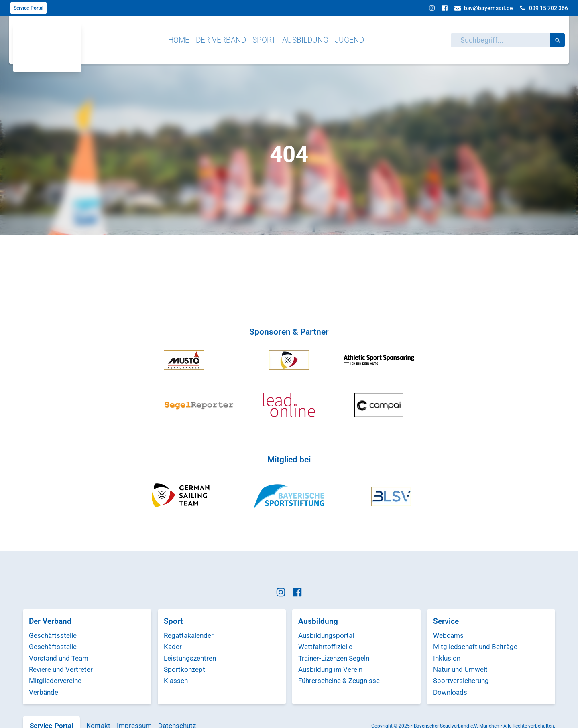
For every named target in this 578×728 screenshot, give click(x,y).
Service (446, 621)
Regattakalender (189, 635)
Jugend (349, 40)
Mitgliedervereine (55, 681)
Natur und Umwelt (460, 669)
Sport (264, 40)
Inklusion (447, 658)
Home (179, 40)
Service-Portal (28, 8)
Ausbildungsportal (326, 635)
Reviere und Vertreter (61, 669)
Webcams (448, 635)
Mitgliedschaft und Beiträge (475, 647)
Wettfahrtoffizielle (325, 647)
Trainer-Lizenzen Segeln (334, 658)
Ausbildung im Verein (330, 669)
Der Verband (221, 40)
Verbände (44, 692)
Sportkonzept (184, 669)
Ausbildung (305, 40)
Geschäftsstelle (53, 635)
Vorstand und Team (59, 658)
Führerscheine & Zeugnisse (339, 681)
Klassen (176, 681)
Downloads (450, 692)
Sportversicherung (461, 681)
